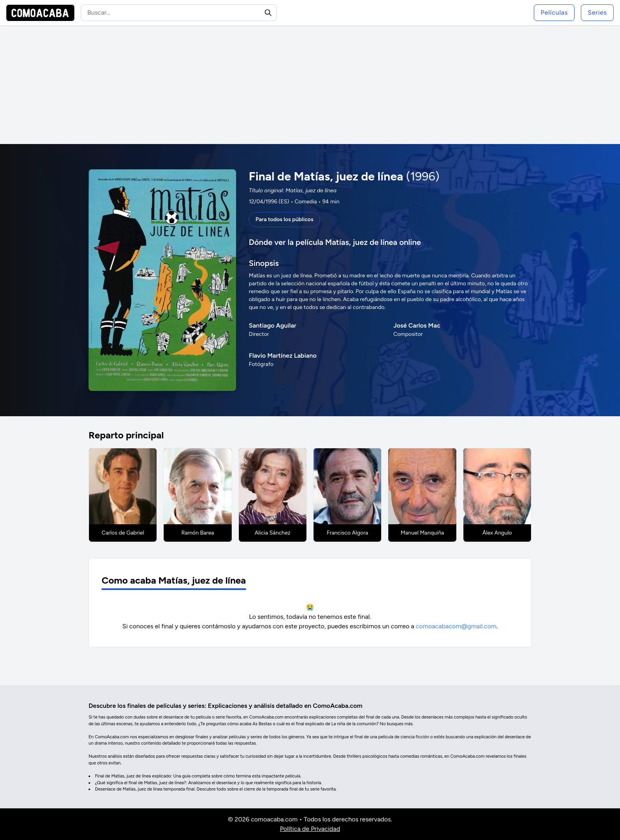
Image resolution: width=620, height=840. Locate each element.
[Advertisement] (310, 85)
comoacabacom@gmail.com (456, 626)
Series (597, 12)
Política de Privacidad (310, 829)
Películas (554, 12)
